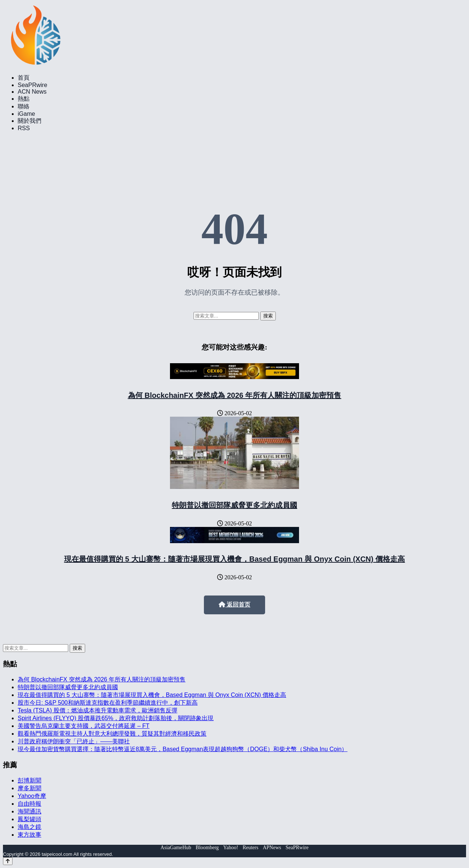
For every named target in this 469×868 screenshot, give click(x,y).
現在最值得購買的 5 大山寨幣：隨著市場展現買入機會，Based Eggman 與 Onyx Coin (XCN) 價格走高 (235, 559)
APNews (272, 848)
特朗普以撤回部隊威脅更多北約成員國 (234, 505)
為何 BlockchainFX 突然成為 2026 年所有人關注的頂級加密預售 (235, 395)
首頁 (24, 78)
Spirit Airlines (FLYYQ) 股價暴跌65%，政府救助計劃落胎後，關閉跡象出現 (116, 718)
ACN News (32, 92)
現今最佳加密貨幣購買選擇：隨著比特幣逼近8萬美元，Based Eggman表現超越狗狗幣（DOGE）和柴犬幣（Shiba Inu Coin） (183, 749)
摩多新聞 (29, 788)
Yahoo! (231, 848)
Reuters (251, 848)
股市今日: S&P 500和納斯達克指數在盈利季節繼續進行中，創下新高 (108, 703)
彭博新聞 (29, 780)
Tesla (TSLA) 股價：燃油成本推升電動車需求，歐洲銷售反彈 (98, 710)
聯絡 (24, 106)
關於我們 (29, 121)
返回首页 (234, 605)
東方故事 (29, 835)
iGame (26, 114)
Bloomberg (207, 848)
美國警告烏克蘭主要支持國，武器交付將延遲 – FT (84, 726)
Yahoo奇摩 (32, 796)
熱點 (24, 99)
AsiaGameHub (176, 848)
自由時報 (29, 804)
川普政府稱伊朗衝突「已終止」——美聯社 (74, 741)
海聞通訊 (29, 811)
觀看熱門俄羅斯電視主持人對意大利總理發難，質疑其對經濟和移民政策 (112, 734)
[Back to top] (8, 861)
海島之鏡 (29, 827)
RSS (24, 128)
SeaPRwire (32, 85)
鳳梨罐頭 (29, 819)
